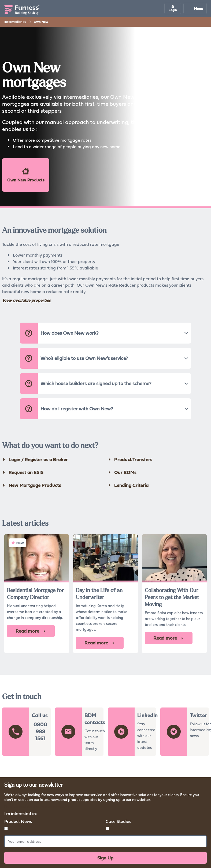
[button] (173, 8)
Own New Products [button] (26, 175)
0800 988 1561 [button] (40, 731)
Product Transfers (130, 459)
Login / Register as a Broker (35, 459)
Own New (41, 22)
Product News (18, 821)
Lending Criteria (128, 485)
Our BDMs (122, 472)
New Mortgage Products (32, 485)
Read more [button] (31, 631)
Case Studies (118, 821)
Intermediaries (15, 22)
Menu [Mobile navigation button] (195, 8)
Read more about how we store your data (39, 806)
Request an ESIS (23, 472)
